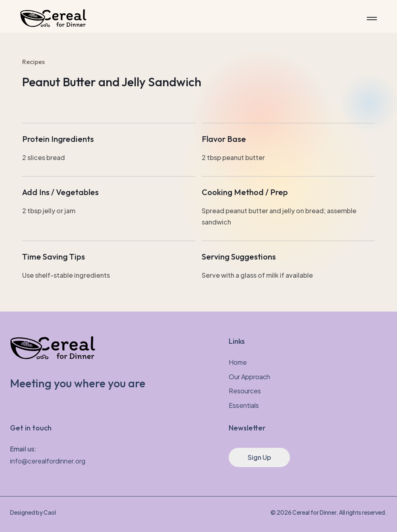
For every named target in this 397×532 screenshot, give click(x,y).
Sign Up (259, 457)
